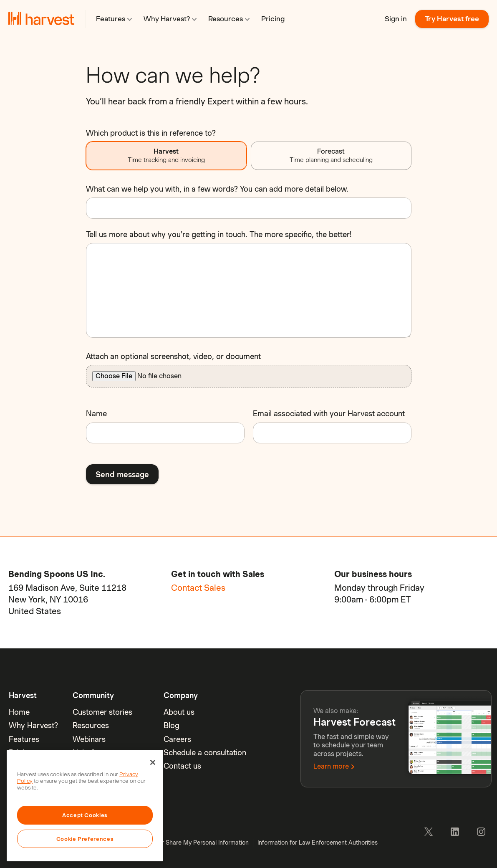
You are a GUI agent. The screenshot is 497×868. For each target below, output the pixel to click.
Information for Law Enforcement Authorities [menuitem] (318, 843)
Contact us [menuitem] (182, 766)
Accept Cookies (85, 815)
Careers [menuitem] (177, 739)
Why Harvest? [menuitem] (33, 725)
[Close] (153, 762)
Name (96, 414)
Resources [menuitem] (91, 725)
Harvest (166, 156)
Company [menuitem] (181, 695)
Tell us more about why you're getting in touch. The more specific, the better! (219, 234)
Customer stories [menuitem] (102, 712)
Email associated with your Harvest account (329, 414)
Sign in (396, 19)
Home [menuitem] (19, 712)
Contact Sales (198, 588)
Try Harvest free (452, 19)
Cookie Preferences (85, 839)
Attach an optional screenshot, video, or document (173, 356)
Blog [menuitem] (172, 725)
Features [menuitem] (24, 739)
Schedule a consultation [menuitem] (205, 753)
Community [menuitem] (93, 695)
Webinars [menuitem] (89, 739)
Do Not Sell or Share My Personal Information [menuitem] (188, 843)
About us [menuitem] (179, 712)
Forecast (331, 156)
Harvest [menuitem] (23, 695)
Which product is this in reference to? (151, 133)
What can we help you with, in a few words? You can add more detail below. (217, 189)
